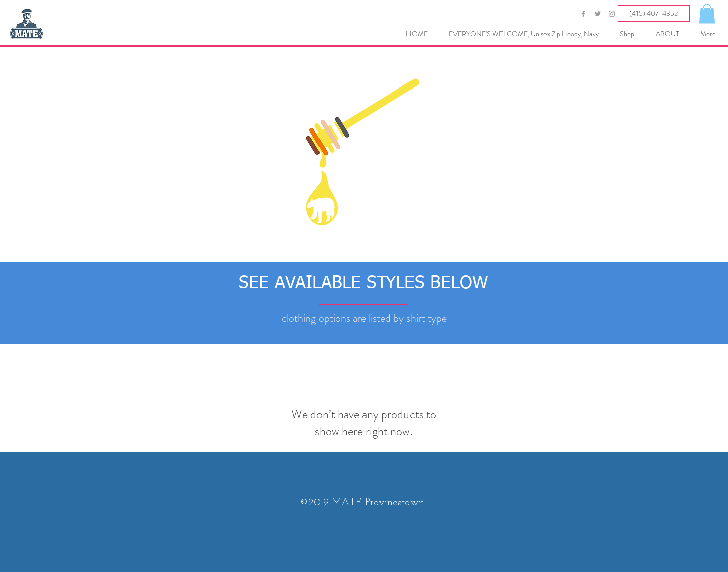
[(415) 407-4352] (654, 13)
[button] (707, 13)
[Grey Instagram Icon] (612, 14)
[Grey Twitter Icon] (598, 14)
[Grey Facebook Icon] (583, 14)
